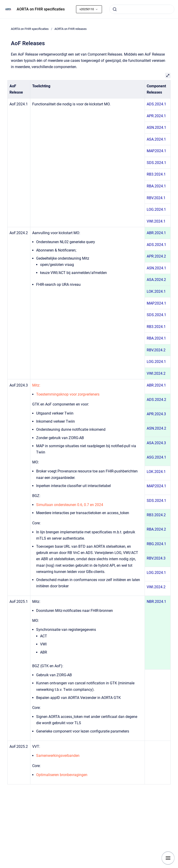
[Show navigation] (168, 858)
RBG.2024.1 (156, 544)
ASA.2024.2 (156, 280)
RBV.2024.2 (156, 350)
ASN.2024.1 (156, 127)
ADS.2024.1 (156, 104)
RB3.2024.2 (156, 515)
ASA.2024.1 (156, 139)
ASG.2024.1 (156, 457)
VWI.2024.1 (156, 221)
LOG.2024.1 (156, 209)
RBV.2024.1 (156, 198)
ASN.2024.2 (156, 428)
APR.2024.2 (156, 256)
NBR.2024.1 (156, 602)
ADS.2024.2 (156, 400)
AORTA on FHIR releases (71, 29)
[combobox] (142, 9)
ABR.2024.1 (156, 233)
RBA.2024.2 (156, 529)
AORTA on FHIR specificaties (41, 9)
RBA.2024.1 (156, 186)
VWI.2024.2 (156, 373)
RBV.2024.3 (156, 558)
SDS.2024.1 (156, 163)
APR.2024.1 (156, 116)
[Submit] (115, 9)
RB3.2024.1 (156, 174)
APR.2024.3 (156, 414)
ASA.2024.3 (156, 443)
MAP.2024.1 (156, 151)
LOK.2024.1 (156, 291)
